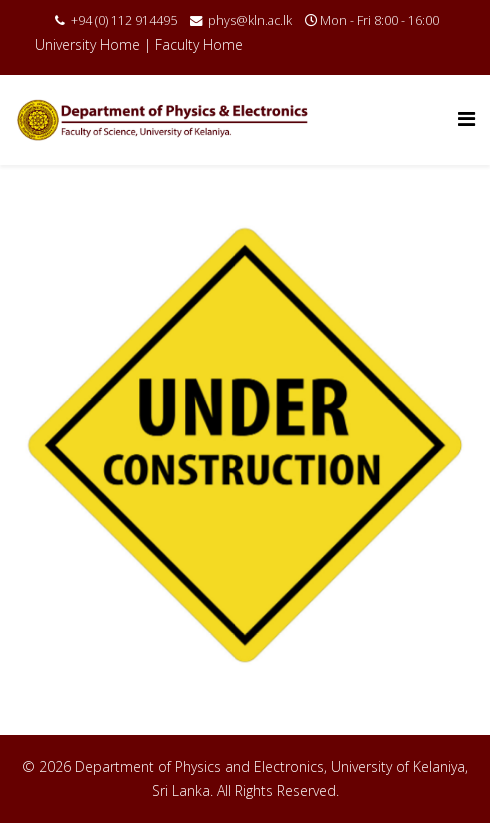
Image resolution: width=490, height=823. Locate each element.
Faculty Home (199, 44)
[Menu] (466, 118)
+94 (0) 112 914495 (124, 20)
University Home (87, 44)
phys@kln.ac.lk (250, 20)
